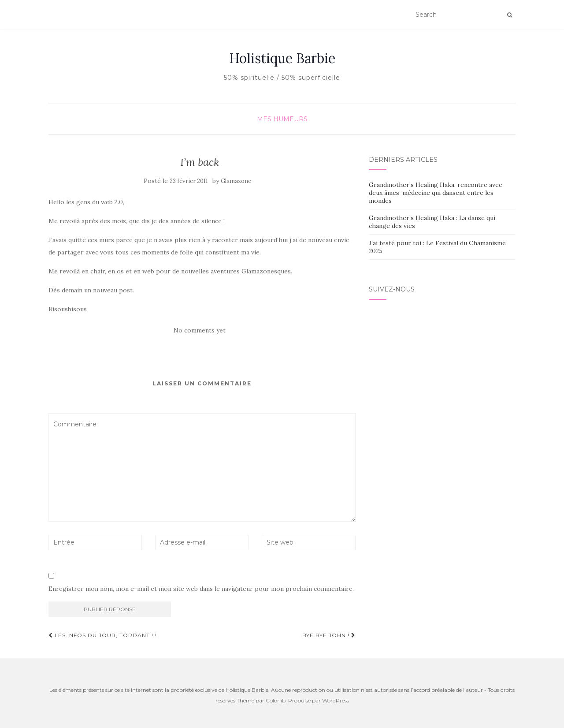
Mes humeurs (282, 119)
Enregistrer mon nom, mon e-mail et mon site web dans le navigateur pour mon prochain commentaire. (201, 589)
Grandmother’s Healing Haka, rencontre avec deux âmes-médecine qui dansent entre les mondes (435, 193)
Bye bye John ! (329, 635)
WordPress (336, 700)
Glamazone (236, 181)
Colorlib (276, 700)
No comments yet (200, 330)
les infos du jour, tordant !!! (103, 635)
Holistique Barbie (282, 58)
